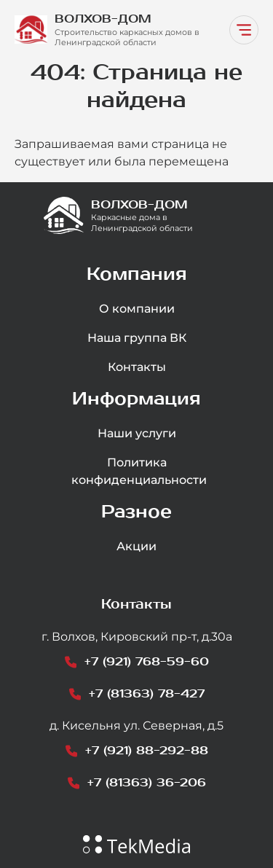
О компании (137, 309)
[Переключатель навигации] (244, 30)
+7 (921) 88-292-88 (147, 750)
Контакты (137, 367)
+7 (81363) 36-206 (147, 782)
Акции (136, 546)
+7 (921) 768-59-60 (147, 661)
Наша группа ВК (137, 338)
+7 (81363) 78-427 (147, 693)
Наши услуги (137, 433)
